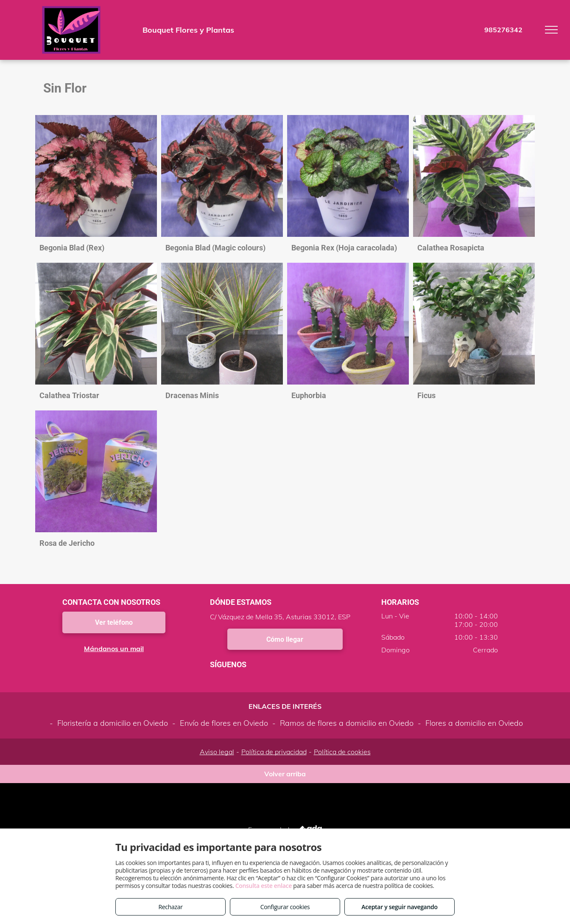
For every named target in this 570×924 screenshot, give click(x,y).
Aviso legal (217, 752)
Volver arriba (285, 774)
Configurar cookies (285, 907)
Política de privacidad (274, 752)
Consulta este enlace (264, 886)
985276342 (503, 30)
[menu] (551, 30)
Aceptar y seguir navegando (399, 907)
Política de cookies (342, 752)
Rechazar (170, 907)
